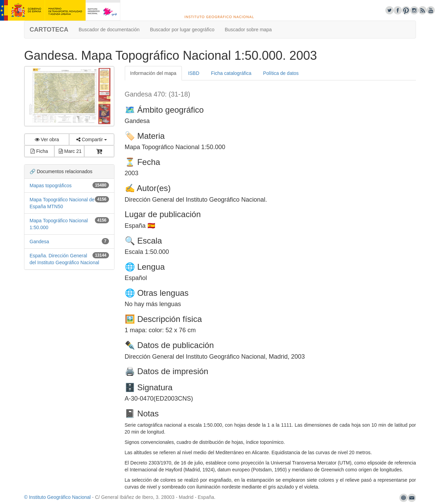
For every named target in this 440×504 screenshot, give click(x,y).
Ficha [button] (39, 151)
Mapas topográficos (51, 186)
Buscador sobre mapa (248, 30)
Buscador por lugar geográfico (182, 30)
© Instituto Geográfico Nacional (57, 497)
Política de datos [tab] (281, 73)
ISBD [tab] (194, 73)
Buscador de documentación (109, 30)
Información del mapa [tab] (153, 73)
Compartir (92, 139)
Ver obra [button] (47, 139)
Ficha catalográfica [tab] (231, 73)
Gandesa (39, 242)
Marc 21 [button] (70, 151)
